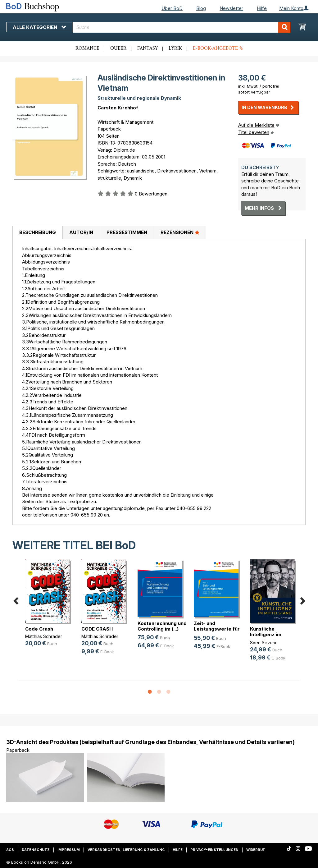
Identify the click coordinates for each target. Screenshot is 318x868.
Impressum (69, 850)
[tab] (37, 233)
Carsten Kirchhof (118, 108)
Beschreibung (38, 232)
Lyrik (175, 48)
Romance (87, 48)
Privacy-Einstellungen (214, 850)
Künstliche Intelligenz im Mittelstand (266, 634)
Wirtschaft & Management (125, 122)
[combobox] (182, 27)
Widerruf (256, 850)
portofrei (271, 86)
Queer (118, 48)
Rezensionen (180, 232)
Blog (201, 8)
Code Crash (39, 629)
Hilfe (262, 8)
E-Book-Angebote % (218, 48)
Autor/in (81, 232)
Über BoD (172, 8)
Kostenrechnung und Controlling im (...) (162, 626)
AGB (10, 850)
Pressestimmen (127, 232)
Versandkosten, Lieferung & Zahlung (126, 850)
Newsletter (231, 8)
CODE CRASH (97, 629)
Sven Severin (264, 643)
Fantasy (148, 48)
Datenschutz (36, 850)
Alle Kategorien (39, 27)
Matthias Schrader (44, 636)
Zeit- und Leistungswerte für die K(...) (217, 629)
